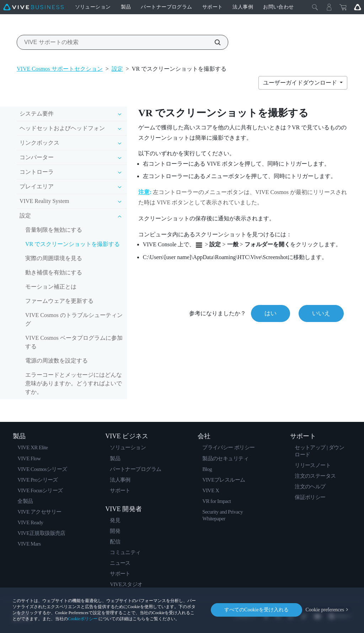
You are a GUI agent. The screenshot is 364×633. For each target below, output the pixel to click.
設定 (117, 69)
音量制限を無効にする (54, 230)
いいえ (321, 313)
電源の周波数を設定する (57, 361)
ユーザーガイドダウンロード (301, 83)
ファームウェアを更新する (59, 301)
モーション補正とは (51, 287)
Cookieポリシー (83, 619)
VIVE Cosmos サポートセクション (60, 69)
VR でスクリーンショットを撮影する (73, 244)
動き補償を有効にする (54, 272)
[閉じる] (315, 7)
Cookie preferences (325, 610)
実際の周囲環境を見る (54, 258)
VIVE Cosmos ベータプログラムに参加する (74, 342)
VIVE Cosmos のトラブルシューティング (74, 319)
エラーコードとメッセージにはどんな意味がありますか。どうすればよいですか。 (74, 383)
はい (271, 313)
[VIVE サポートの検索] (214, 42)
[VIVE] (33, 7)
